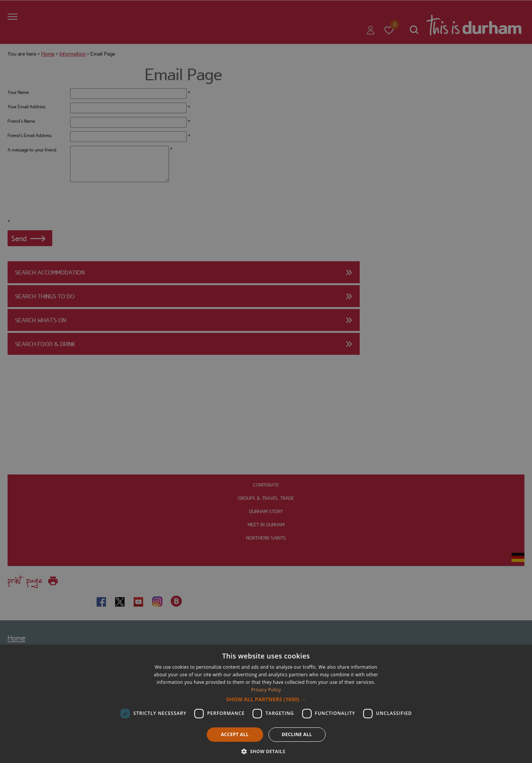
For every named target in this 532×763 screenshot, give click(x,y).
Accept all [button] (235, 734)
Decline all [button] (297, 734)
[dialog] (266, 704)
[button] (266, 699)
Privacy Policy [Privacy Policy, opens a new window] (266, 690)
